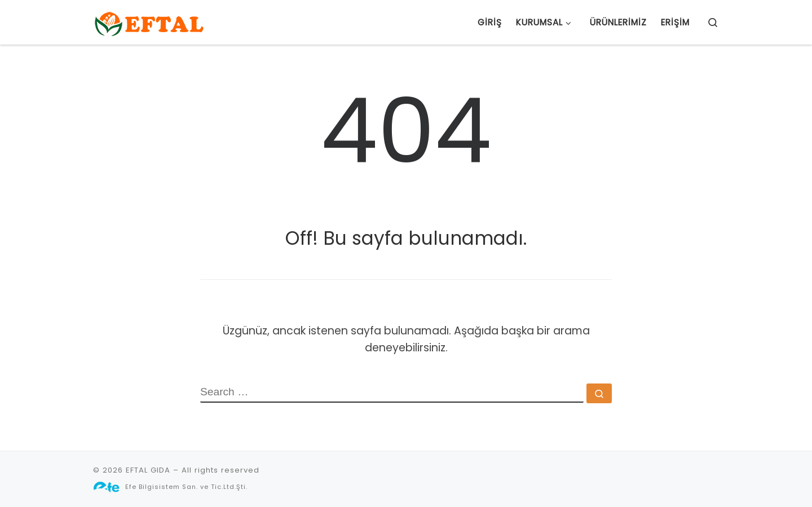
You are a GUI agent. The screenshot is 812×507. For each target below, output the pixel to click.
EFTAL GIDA (148, 470)
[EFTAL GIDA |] (149, 22)
